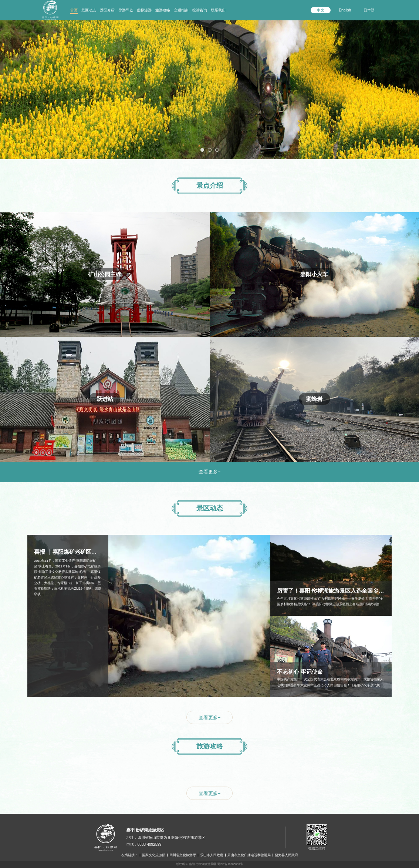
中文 (321, 10)
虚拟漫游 (144, 10)
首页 (74, 10)
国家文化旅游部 (154, 855)
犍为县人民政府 (286, 855)
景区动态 (89, 10)
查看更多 (209, 472)
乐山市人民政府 (212, 855)
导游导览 (126, 10)
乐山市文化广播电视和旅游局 (249, 855)
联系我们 (218, 10)
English (345, 10)
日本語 (369, 10)
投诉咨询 (200, 10)
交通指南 (181, 10)
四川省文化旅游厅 (183, 855)
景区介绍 (107, 10)
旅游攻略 (163, 10)
